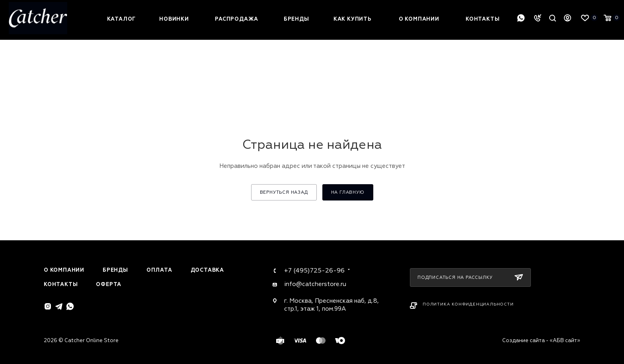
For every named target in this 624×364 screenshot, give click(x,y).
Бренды (115, 270)
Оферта (109, 284)
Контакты (61, 284)
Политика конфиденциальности (468, 304)
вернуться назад (284, 192)
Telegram (59, 306)
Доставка (207, 270)
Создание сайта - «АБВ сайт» (541, 341)
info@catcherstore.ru (315, 284)
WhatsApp (521, 18)
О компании (64, 270)
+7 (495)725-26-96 (314, 271)
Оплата (159, 270)
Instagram (48, 306)
